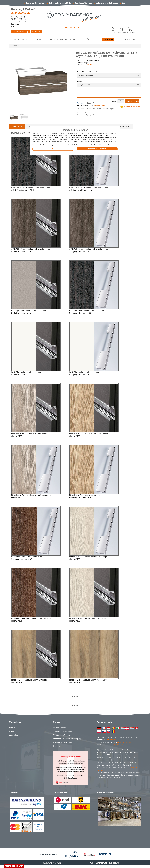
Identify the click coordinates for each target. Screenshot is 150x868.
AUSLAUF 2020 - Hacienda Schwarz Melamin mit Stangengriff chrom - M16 (88, 189)
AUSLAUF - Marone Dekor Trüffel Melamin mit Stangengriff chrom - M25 (89, 250)
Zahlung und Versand (63, 731)
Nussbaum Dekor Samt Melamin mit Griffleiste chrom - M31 (31, 620)
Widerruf (36, 32)
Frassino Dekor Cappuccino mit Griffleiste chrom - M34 (29, 681)
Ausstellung (14, 735)
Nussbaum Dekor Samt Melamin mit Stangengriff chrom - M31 (27, 558)
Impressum (114, 863)
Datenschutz (101, 863)
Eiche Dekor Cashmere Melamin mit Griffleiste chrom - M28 (89, 435)
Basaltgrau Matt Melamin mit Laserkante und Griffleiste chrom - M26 (31, 312)
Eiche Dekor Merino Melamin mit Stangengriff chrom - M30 (89, 558)
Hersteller (21, 40)
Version (80, 81)
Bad (39, 40)
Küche (89, 40)
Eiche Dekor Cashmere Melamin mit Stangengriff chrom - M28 (84, 497)
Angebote (108, 40)
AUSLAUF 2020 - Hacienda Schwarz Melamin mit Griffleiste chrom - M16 (31, 189)
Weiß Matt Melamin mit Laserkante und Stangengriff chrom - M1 (86, 373)
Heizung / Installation (63, 40)
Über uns (13, 728)
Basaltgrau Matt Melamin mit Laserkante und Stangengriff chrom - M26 (89, 312)
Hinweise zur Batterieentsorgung (67, 739)
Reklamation (59, 746)
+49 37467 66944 (21, 13)
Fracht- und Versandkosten (124, 745)
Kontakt (13, 731)
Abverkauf (130, 40)
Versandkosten (99, 106)
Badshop (14, 46)
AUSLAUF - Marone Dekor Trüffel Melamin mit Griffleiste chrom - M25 (31, 250)
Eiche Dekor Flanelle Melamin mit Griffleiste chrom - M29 (30, 435)
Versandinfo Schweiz (62, 735)
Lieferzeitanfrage (21, 32)
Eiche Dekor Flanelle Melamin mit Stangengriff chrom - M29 (31, 497)
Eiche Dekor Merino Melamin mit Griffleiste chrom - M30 (87, 620)
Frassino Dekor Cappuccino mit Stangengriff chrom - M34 (88, 681)
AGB (92, 863)
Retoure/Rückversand (63, 742)
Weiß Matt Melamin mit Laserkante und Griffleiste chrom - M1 (28, 373)
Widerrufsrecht (60, 728)
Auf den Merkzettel (132, 107)
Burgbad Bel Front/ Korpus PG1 (88, 72)
